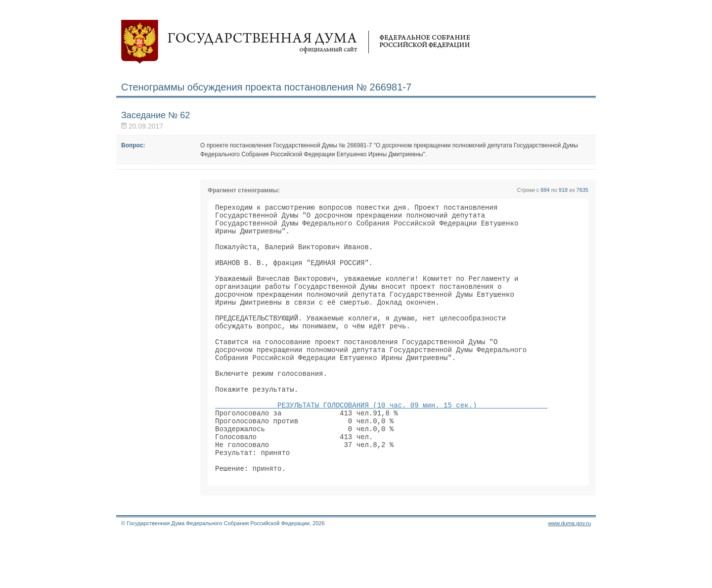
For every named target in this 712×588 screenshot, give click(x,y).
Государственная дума (296, 42)
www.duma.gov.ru (569, 575)
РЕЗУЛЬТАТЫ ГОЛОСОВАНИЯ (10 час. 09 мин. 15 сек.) (381, 443)
